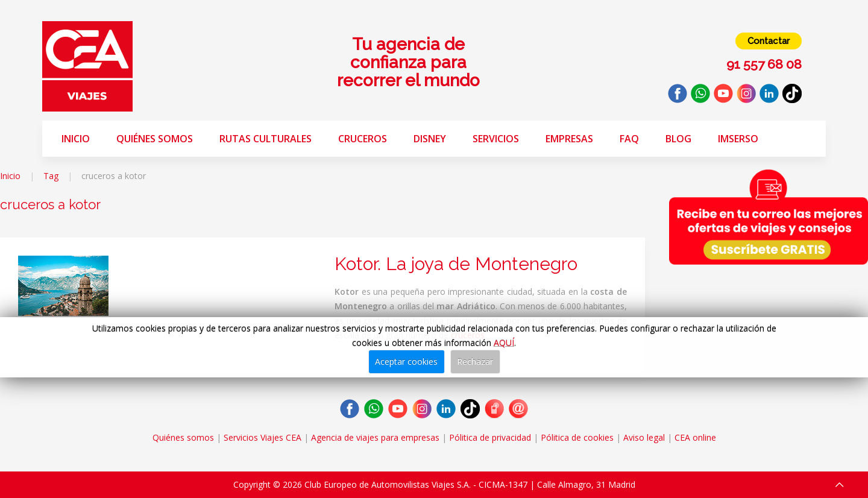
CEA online (695, 437)
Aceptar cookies (406, 361)
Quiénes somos (155, 139)
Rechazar (475, 361)
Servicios (496, 139)
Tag (51, 176)
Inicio (76, 139)
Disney (430, 139)
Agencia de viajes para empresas (375, 437)
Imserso (738, 139)
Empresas (569, 139)
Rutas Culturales (266, 139)
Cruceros (363, 139)
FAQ (629, 139)
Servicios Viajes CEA (263, 437)
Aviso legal (644, 437)
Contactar (769, 41)
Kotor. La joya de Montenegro (456, 264)
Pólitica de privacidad (490, 437)
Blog (678, 139)
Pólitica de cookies (577, 437)
